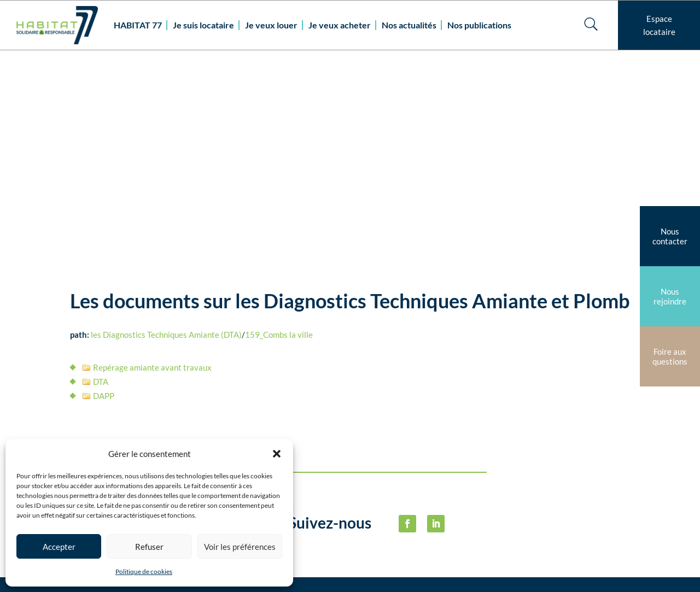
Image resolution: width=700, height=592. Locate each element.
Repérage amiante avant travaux (152, 171)
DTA (101, 185)
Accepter (59, 547)
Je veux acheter (340, 25)
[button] (277, 454)
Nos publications (479, 25)
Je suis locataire (203, 25)
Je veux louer (271, 25)
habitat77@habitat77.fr (335, 572)
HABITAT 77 (138, 25)
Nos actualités (409, 25)
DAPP (104, 199)
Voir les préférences (240, 547)
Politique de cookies (144, 572)
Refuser (149, 547)
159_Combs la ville (279, 138)
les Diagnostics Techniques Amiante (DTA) (166, 138)
